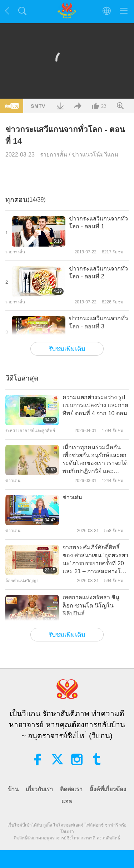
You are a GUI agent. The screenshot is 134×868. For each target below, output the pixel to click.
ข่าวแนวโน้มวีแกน (95, 155)
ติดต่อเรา (71, 789)
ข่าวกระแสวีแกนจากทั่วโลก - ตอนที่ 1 (98, 222)
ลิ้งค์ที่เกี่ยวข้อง (108, 789)
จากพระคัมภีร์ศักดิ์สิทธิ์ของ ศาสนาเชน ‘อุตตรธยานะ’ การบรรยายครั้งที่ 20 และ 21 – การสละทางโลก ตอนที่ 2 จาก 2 (95, 560)
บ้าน (13, 789)
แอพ (67, 801)
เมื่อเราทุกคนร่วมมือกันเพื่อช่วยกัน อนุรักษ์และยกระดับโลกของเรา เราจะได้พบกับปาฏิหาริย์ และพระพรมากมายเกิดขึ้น (95, 460)
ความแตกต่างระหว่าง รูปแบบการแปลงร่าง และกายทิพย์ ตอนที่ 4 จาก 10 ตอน (95, 405)
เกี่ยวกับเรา (39, 789)
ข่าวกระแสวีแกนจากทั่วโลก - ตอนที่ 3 (98, 322)
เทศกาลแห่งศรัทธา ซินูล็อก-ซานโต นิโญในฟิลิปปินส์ (91, 605)
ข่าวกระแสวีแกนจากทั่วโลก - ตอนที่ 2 (98, 272)
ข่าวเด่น (72, 497)
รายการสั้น (54, 155)
